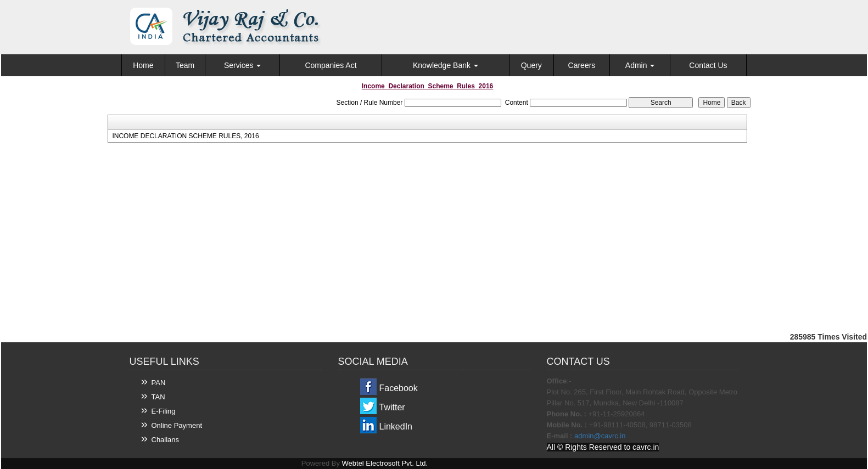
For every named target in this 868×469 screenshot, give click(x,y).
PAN (159, 383)
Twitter (392, 407)
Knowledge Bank (446, 65)
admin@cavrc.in (600, 436)
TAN (158, 397)
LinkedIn (396, 426)
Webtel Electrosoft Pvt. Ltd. (385, 463)
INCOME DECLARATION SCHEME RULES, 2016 (185, 136)
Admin (640, 65)
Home (143, 65)
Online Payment (177, 425)
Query (531, 65)
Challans (166, 440)
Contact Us (708, 65)
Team (185, 65)
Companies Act (331, 65)
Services (243, 65)
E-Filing (164, 411)
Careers (582, 65)
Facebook (399, 388)
